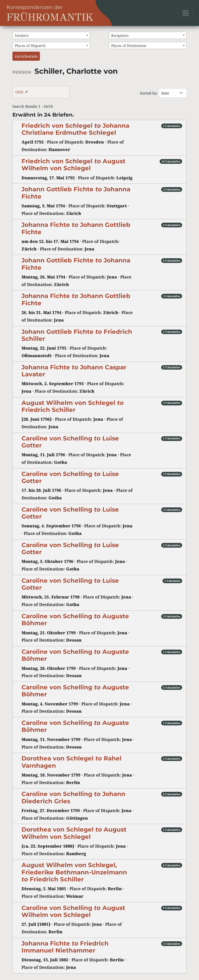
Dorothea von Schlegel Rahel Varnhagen (72, 762)
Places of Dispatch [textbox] (30, 46)
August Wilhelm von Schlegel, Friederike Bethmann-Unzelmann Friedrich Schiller (74, 872)
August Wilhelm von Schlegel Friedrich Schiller (73, 406)
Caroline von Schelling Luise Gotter (70, 442)
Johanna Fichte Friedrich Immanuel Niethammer (65, 947)
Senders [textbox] (22, 35)
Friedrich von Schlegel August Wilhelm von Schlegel (73, 165)
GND (19, 92)
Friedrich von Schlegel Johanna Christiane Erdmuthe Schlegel (75, 129)
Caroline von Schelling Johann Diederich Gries (73, 797)
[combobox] (51, 35)
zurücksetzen (26, 56)
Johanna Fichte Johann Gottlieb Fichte (76, 228)
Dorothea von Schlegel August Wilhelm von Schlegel (74, 833)
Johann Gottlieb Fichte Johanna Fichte (76, 193)
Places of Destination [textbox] (129, 46)
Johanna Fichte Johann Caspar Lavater (74, 371)
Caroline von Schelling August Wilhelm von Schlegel (73, 911)
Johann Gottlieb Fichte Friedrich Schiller (77, 335)
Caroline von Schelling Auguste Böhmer (75, 620)
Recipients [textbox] (120, 35)
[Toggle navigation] (186, 13)
